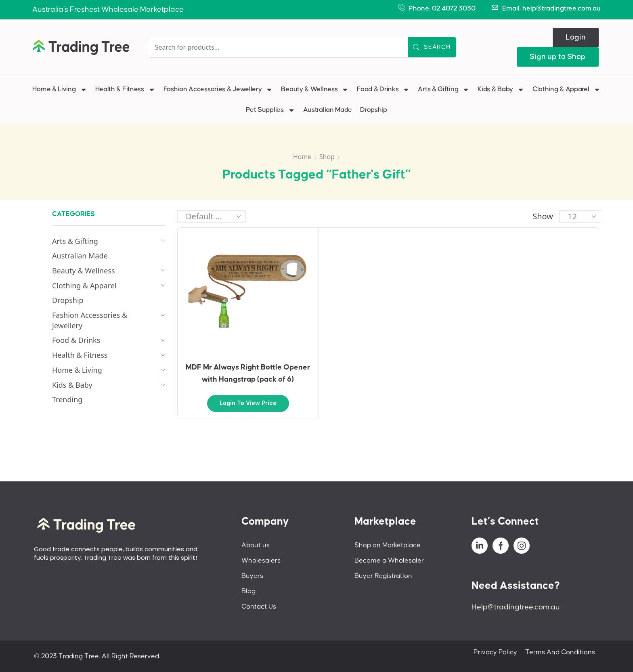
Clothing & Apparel (567, 90)
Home (302, 157)
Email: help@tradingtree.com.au (551, 8)
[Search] (432, 47)
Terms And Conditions (560, 652)
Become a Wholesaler (389, 561)
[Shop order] (212, 216)
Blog (248, 591)
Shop (327, 157)
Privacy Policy (495, 652)
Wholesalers (261, 561)
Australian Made (328, 110)
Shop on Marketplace (388, 545)
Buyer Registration (383, 576)
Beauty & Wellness (315, 90)
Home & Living (60, 90)
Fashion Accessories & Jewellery (218, 90)
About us (256, 545)
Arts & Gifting (444, 90)
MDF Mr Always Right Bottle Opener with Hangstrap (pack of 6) (248, 373)
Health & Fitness (125, 90)
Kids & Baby (501, 90)
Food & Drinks (383, 90)
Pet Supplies (270, 110)
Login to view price (248, 403)
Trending (67, 399)
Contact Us (259, 607)
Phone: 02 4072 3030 (442, 8)
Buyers (252, 576)
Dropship (374, 110)
